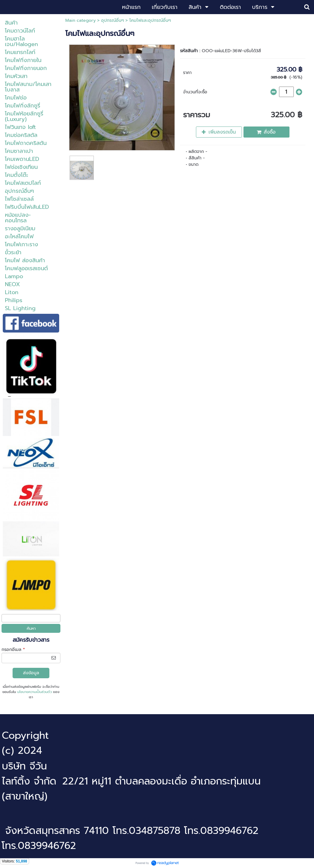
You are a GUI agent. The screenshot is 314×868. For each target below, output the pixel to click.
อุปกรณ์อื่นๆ (113, 20)
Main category (80, 20)
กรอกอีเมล (13, 650)
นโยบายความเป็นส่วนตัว (34, 692)
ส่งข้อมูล (31, 673)
